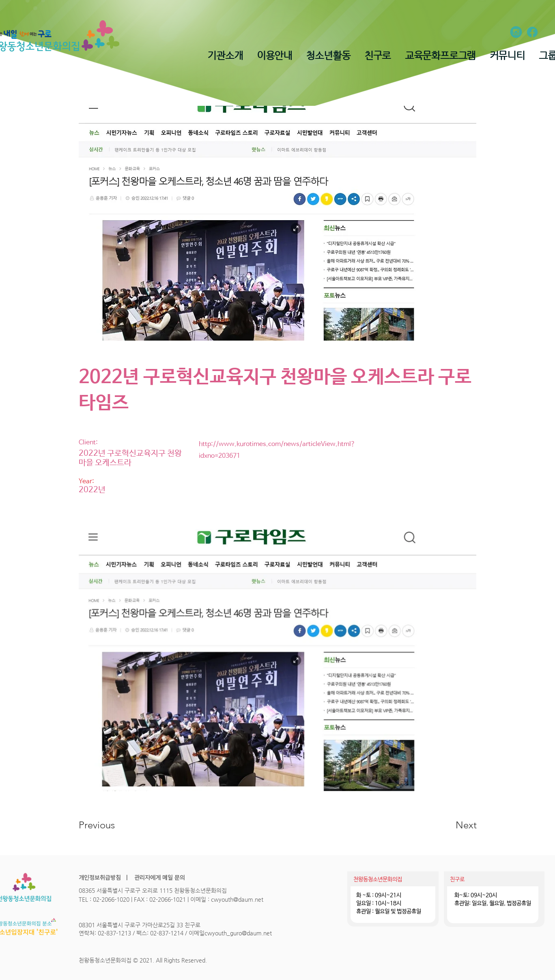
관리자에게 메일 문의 (159, 878)
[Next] (450, 825)
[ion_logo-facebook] (532, 32)
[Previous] (108, 825)
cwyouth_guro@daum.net (238, 933)
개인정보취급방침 (100, 878)
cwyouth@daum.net (237, 899)
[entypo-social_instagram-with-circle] (516, 32)
